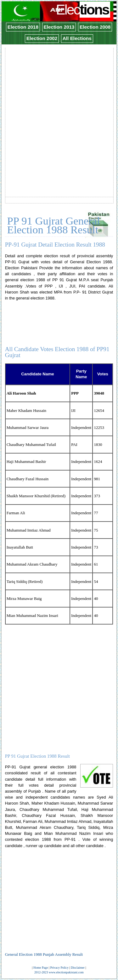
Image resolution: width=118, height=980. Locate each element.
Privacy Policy (59, 968)
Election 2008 (95, 27)
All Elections (77, 38)
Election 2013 (59, 27)
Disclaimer (78, 968)
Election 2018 (23, 27)
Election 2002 (42, 38)
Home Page (41, 968)
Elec (83, 10)
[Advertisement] (59, 108)
